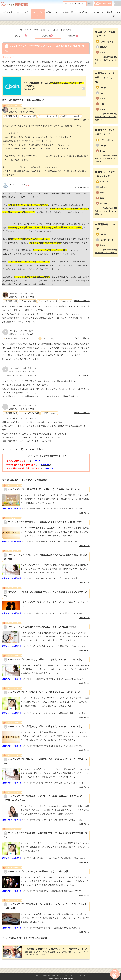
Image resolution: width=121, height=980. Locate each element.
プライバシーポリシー (69, 972)
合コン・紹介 (23, 12)
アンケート (98, 12)
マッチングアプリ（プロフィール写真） (40, 30)
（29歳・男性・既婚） (22, 292)
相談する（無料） (103, 3)
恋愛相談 (48, 36)
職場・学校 (8, 12)
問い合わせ (83, 972)
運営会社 (47, 972)
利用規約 (56, 972)
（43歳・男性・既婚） (24, 404)
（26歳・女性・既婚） (24, 107)
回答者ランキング (113, 14)
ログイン (117, 3)
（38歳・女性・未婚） (22, 329)
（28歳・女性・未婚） (24, 366)
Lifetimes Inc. (58, 975)
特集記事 (83, 12)
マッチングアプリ (38, 14)
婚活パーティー (53, 12)
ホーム (38, 972)
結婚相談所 (68, 12)
